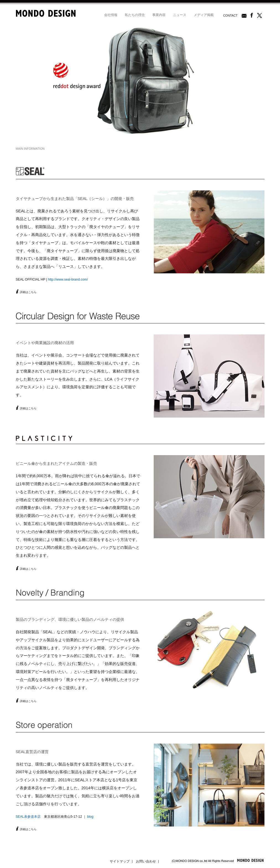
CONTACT (230, 15)
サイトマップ (120, 861)
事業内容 (159, 15)
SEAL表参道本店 (28, 817)
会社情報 (111, 15)
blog (90, 817)
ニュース (180, 15)
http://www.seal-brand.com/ (68, 279)
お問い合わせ (146, 861)
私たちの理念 (135, 15)
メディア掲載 (204, 15)
